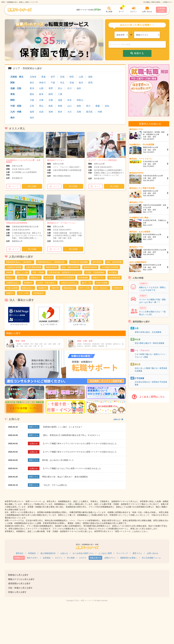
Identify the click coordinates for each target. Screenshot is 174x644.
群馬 (90, 83)
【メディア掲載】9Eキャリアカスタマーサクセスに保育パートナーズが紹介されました (79, 452)
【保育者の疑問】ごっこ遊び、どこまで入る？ (62, 427)
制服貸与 (10, 293)
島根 (60, 106)
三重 (60, 94)
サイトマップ (122, 553)
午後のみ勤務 (12, 288)
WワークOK (85, 288)
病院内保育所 (52, 267)
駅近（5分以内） (102, 288)
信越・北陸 (16, 88)
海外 (13, 118)
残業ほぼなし (28, 288)
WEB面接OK (39, 293)
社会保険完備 (114, 278)
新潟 (32, 88)
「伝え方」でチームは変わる (55, 485)
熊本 (60, 112)
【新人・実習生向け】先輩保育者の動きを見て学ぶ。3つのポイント (71, 435)
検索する (137, 53)
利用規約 (32, 553)
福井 (79, 88)
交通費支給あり (13, 283)
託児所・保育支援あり (47, 283)
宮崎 (79, 112)
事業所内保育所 (90, 267)
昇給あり (10, 278)
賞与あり (22, 278)
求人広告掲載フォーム (151, 558)
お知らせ (64, 553)
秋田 (72, 77)
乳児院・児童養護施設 (95, 272)
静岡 (51, 94)
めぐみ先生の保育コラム (83, 553)
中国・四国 (16, 106)
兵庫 (41, 100)
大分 (69, 112)
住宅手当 (49, 278)
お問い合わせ (153, 553)
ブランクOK (24, 293)
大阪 (32, 100)
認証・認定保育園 (114, 262)
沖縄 (100, 112)
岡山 (41, 106)
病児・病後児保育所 (70, 267)
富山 (60, 88)
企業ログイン (110, 558)
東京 (32, 83)
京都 (51, 100)
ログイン (59, 558)
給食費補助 (83, 278)
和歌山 (80, 100)
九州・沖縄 (16, 112)
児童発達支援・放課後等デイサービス (65, 272)
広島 (32, 106)
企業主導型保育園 (34, 267)
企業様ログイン (168, 2)
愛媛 (98, 106)
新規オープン (98, 278)
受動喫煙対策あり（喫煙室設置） (52, 262)
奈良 (69, 100)
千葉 (53, 83)
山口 (69, 106)
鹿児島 (89, 112)
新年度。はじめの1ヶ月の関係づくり (58, 460)
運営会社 (20, 553)
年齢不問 (55, 288)
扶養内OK (118, 288)
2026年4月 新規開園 (79, 262)
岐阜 (41, 94)
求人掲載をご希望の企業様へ (152, 2)
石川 (69, 88)
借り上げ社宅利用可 (66, 278)
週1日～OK (87, 283)
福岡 (32, 112)
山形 (81, 77)
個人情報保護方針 (48, 553)
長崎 (51, 112)
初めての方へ (33, 558)
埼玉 (62, 83)
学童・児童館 (38, 272)
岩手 (53, 77)
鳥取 (51, 106)
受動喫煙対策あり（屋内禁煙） (19, 262)
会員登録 (161, 10)
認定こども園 (22, 272)
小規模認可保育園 (14, 267)
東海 (13, 94)
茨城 (72, 83)
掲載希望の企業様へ (129, 558)
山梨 (41, 88)
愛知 (32, 94)
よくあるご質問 (105, 553)
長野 (51, 88)
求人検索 (71, 558)
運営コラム (137, 553)
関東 (13, 83)
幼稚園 (9, 272)
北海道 (33, 77)
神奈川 (42, 83)
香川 (88, 106)
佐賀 (41, 112)
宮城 (62, 77)
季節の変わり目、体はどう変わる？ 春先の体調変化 (65, 477)
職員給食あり (69, 288)
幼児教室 (113, 272)
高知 (107, 106)
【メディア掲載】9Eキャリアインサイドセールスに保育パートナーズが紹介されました (79, 443)
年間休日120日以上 (69, 283)
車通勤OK (28, 283)
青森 (43, 77)
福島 (90, 77)
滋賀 (60, 100)
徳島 (79, 106)
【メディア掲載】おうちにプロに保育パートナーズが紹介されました (72, 468)
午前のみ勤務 (102, 283)
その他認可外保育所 (110, 267)
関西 (13, 100)
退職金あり (35, 278)
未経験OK (42, 288)
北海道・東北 (17, 77)
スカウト (83, 558)
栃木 (81, 83)
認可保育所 (97, 262)
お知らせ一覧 (118, 419)
